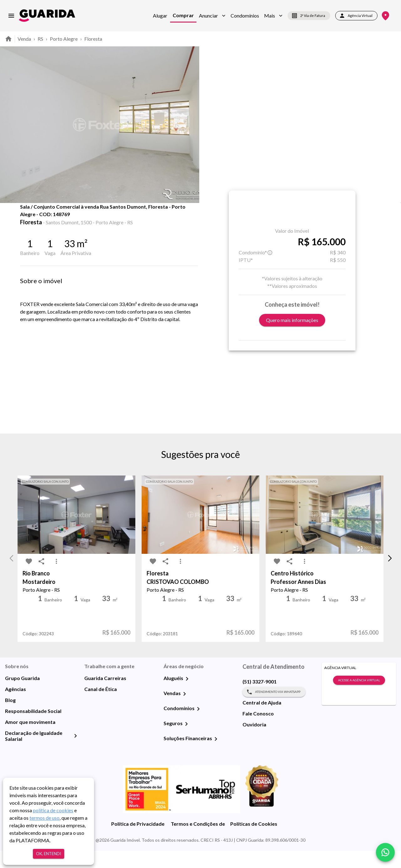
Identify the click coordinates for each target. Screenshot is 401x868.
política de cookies (53, 810)
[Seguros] (186, 741)
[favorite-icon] (29, 219)
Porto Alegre (64, 39)
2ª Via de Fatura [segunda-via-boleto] (309, 16)
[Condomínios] (198, 726)
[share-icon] (41, 219)
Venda (24, 39)
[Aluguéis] (187, 696)
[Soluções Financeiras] (216, 756)
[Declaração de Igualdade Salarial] (76, 753)
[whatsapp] (385, 852)
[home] (47, 16)
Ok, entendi (49, 854)
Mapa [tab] (110, 217)
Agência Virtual (356, 16)
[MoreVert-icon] (56, 579)
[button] (212, 16)
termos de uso (44, 818)
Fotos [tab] (79, 217)
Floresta (93, 39)
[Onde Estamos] (385, 16)
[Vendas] (185, 711)
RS (40, 39)
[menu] (11, 16)
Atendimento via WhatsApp (274, 709)
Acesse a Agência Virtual (359, 698)
